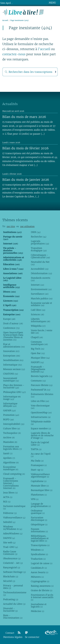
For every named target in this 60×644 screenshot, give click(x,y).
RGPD (8, 419)
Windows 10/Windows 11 (13, 528)
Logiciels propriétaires (40, 242)
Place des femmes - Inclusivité (14, 386)
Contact (10, 633)
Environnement (41, 289)
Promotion (11, 415)
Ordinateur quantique (38, 512)
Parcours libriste (42, 385)
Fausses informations (39, 530)
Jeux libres (10, 493)
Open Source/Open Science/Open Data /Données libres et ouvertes (13, 336)
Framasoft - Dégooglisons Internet (38, 369)
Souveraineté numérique (11, 379)
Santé (8, 453)
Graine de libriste (42, 590)
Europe (9, 319)
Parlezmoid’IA (41, 390)
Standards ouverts (41, 279)
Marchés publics (42, 298)
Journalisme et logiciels (39, 605)
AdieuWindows (13, 533)
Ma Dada (37, 461)
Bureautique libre (42, 490)
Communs (38, 381)
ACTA (8, 497)
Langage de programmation (41, 505)
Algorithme (11, 462)
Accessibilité (40, 269)
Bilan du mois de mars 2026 (24, 117)
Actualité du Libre (14, 604)
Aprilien (9, 458)
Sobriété (9, 522)
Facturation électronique (39, 519)
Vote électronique (40, 407)
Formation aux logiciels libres (13, 448)
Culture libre (12, 428)
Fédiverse (10, 513)
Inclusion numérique (14, 507)
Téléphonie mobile (41, 423)
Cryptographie (40, 581)
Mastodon (10, 442)
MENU (52, 3)
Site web (9, 543)
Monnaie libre (40, 486)
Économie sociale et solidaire (41, 304)
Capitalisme (39, 481)
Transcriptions (40, 545)
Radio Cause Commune (10, 553)
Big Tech (38, 349)
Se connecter (32, 637)
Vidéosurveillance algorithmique (40, 475)
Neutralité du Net (40, 263)
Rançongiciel (12, 567)
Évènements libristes (42, 395)
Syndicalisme (39, 554)
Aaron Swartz (40, 572)
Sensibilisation (13, 360)
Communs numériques (39, 343)
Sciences (37, 314)
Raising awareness (42, 586)
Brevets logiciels (42, 376)
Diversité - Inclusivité (10, 610)
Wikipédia (38, 326)
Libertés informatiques (40, 320)
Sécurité (9, 581)
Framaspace (39, 465)
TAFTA (36, 449)
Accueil (5, 20)
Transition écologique (39, 249)
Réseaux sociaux (14, 369)
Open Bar (38, 353)
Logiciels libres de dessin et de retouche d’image (42, 435)
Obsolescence (12, 558)
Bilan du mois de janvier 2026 (26, 180)
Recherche (39, 237)
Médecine (38, 611)
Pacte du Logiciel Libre (40, 444)
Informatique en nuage (12, 398)
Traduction (38, 559)
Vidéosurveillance (14, 518)
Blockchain (11, 577)
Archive (9, 437)
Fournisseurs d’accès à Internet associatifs (42, 597)
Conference (11, 328)
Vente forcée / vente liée (42, 332)
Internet (37, 285)
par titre (11, 226)
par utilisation (27, 226)
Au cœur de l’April (41, 455)
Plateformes (39, 495)
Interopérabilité (14, 424)
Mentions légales (13, 637)
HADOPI (37, 362)
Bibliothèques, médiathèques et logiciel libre (40, 538)
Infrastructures (41, 417)
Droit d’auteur (13, 323)
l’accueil (44, 49)
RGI (7, 502)
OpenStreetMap (41, 413)
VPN (35, 499)
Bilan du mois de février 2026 (25, 148)
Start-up (37, 470)
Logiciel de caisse (42, 563)
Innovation (11, 351)
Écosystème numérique (11, 468)
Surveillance (40, 294)
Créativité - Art (13, 563)
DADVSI (9, 538)
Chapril (37, 337)
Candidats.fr (39, 568)
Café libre (38, 310)
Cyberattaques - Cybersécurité (40, 256)
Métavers (37, 577)
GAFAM (9, 410)
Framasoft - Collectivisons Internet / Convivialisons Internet (11, 483)
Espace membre (41, 428)
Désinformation (41, 273)
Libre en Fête (40, 401)
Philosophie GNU (14, 392)
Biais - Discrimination (13, 617)
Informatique (13, 365)
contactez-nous (14, 54)
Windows (37, 550)
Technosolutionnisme (15, 594)
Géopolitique (39, 524)
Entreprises (12, 356)
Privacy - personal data (13, 587)
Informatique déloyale (10, 405)
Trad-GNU (11, 547)
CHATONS (11, 374)
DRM (36, 232)
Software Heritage (14, 572)
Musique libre (40, 358)
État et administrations (14, 345)
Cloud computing (14, 474)
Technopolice (12, 433)
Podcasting (11, 599)
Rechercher (55, 72)
